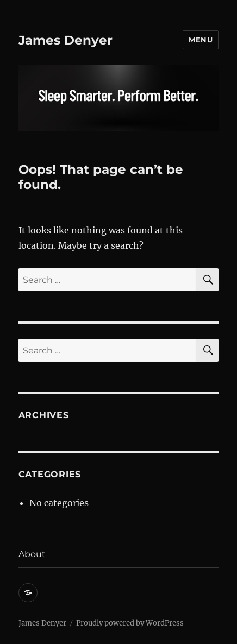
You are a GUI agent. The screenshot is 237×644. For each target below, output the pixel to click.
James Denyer (66, 40)
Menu (201, 40)
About (32, 554)
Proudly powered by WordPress (130, 623)
